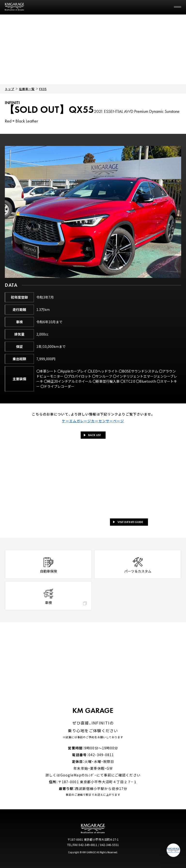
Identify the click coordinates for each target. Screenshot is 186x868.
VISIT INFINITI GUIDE (128, 522)
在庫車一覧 (27, 89)
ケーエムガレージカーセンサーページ (93, 421)
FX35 (43, 89)
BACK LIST (92, 435)
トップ (10, 89)
